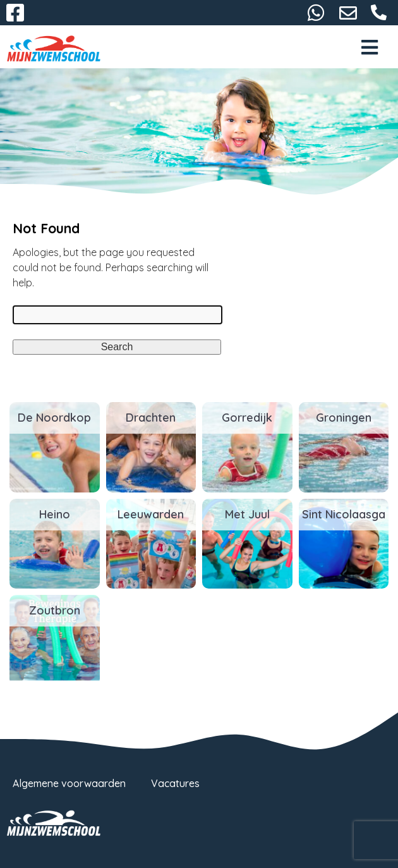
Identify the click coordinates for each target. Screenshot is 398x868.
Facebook (15, 13)
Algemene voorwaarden (69, 783)
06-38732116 (316, 13)
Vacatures (175, 783)
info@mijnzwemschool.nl (348, 13)
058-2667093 (379, 13)
